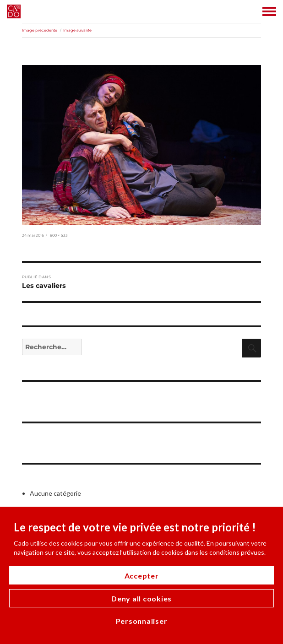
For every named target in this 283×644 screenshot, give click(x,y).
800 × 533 (59, 235)
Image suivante (77, 30)
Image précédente (40, 30)
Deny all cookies (141, 598)
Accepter (142, 576)
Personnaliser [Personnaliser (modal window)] (142, 621)
